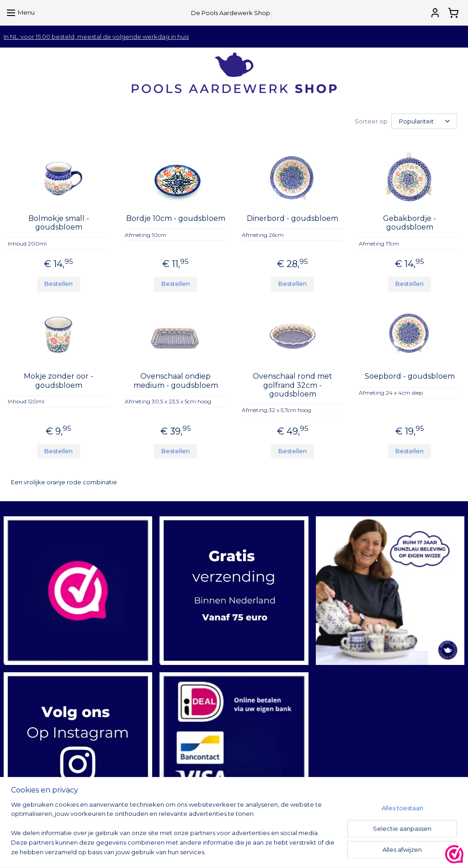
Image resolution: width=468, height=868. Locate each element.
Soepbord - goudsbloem (410, 376)
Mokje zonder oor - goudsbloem (58, 380)
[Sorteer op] (424, 121)
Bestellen (58, 284)
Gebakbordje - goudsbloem (409, 223)
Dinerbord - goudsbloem (292, 218)
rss (295, 851)
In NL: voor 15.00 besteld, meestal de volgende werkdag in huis (96, 37)
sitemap (278, 851)
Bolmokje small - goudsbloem (59, 223)
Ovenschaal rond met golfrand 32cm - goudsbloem (292, 385)
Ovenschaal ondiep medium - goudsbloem (176, 380)
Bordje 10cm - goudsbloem (176, 218)
